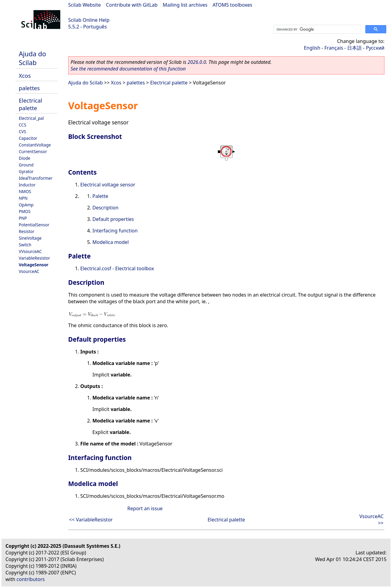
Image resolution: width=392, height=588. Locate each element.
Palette (100, 196)
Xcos (25, 76)
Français (334, 48)
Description (105, 208)
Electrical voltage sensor (108, 185)
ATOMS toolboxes (233, 5)
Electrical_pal (31, 118)
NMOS (25, 191)
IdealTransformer (36, 178)
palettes (29, 88)
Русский (375, 48)
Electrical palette (30, 104)
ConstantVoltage (35, 145)
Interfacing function (115, 231)
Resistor (27, 231)
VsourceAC (29, 271)
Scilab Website (85, 5)
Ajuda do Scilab (32, 58)
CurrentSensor (33, 151)
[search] (317, 29)
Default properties (113, 219)
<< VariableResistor (91, 520)
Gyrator (26, 171)
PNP (23, 218)
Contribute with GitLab (132, 5)
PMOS (25, 211)
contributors (31, 579)
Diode (25, 158)
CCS (22, 125)
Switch (25, 245)
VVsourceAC (30, 251)
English (312, 48)
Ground (26, 165)
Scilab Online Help (89, 20)
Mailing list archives (185, 5)
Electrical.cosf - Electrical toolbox (117, 268)
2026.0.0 (197, 62)
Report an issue (145, 508)
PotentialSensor (34, 225)
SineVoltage (30, 238)
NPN (23, 198)
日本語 (354, 48)
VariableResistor (34, 258)
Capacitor (28, 138)
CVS (22, 131)
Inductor (27, 185)
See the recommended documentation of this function (128, 69)
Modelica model (111, 242)
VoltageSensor (34, 265)
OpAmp (26, 205)
